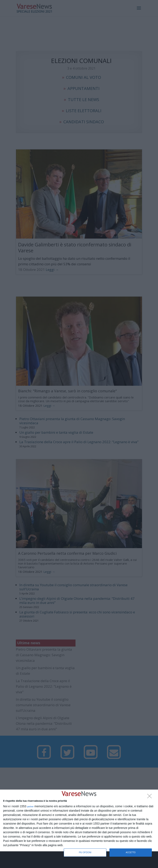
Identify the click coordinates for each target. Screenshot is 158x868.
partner (30, 807)
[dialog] (79, 821)
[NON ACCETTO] (151, 797)
